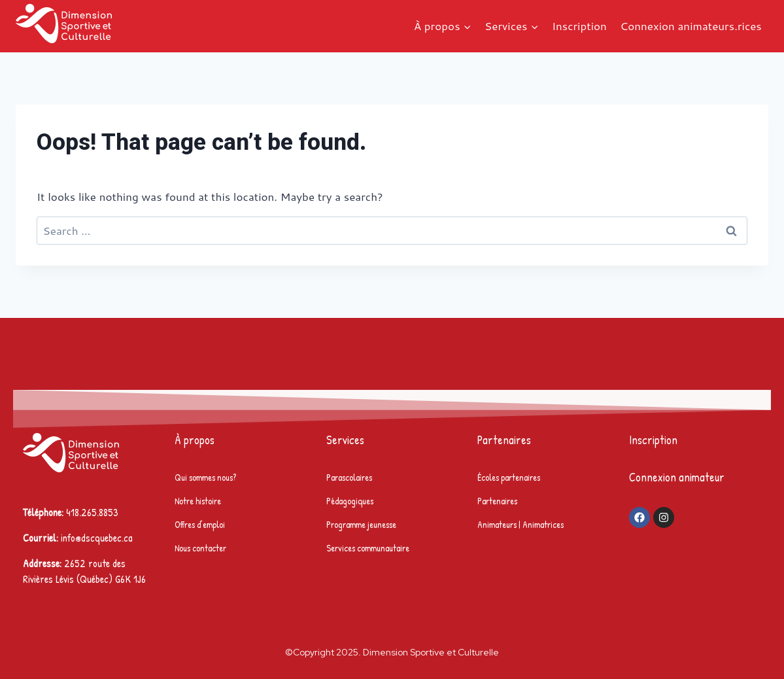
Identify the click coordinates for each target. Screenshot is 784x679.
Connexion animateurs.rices (691, 26)
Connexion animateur (677, 477)
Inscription (579, 26)
